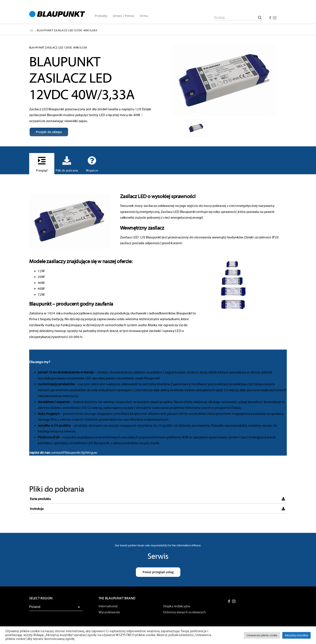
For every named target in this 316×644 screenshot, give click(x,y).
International (108, 606)
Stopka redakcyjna (177, 606)
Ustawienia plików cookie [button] (262, 635)
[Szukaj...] (238, 17)
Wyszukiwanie (109, 612)
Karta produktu (40, 499)
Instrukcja (37, 509)
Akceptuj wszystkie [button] (296, 635)
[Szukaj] (260, 17)
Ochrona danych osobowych (184, 612)
